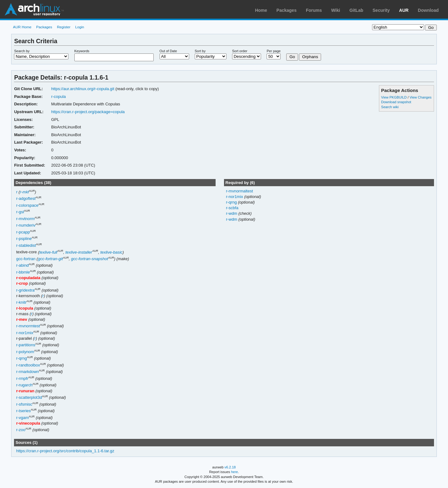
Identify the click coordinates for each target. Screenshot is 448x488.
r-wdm (232, 213)
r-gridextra (25, 290)
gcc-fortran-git (50, 259)
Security (381, 10)
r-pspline (24, 239)
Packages (287, 10)
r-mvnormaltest (239, 191)
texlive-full (48, 252)
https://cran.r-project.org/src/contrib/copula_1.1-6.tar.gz (65, 451)
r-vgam (22, 418)
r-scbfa (232, 208)
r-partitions (26, 345)
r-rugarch (24, 385)
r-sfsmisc (24, 404)
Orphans (310, 57)
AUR (404, 10)
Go (292, 57)
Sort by (200, 51)
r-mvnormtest (28, 326)
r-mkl (24, 192)
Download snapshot (396, 102)
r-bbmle (23, 272)
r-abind (22, 266)
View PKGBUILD (394, 97)
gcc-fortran (26, 259)
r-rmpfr (22, 378)
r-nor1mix (25, 333)
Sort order (240, 51)
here (235, 472)
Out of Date (168, 51)
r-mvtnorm (25, 219)
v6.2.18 (230, 467)
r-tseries (23, 411)
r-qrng (22, 359)
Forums (314, 10)
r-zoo (21, 430)
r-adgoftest (26, 199)
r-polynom (25, 352)
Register (64, 27)
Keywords (82, 51)
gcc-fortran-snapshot (89, 259)
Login (80, 27)
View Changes (420, 97)
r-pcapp (23, 232)
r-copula (58, 97)
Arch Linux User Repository (34, 9)
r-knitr (21, 303)
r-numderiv (26, 226)
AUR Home (22, 27)
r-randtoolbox (28, 365)
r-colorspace (27, 205)
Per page (274, 51)
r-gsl (20, 212)
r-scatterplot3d (29, 397)
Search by (22, 51)
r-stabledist (26, 245)
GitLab (356, 10)
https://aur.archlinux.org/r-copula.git (83, 89)
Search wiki (390, 107)
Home (261, 10)
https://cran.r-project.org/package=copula (88, 112)
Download (428, 10)
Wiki (336, 10)
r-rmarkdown (28, 372)
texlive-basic (111, 252)
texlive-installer (79, 252)
